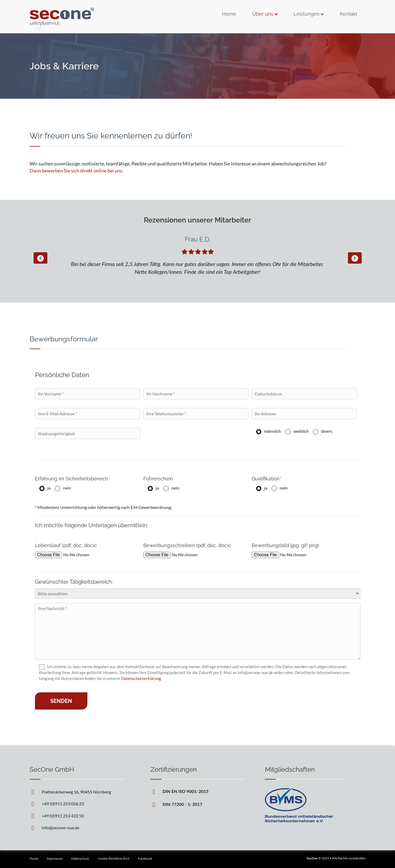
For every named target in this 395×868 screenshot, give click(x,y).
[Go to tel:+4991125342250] (77, 815)
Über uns (263, 14)
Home (229, 14)
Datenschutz (80, 858)
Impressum (55, 858)
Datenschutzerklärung (141, 678)
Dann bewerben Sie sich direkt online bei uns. (76, 171)
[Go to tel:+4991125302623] (77, 803)
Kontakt (349, 14)
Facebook (145, 858)
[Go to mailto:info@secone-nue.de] (77, 827)
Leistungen (307, 14)
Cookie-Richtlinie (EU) (114, 858)
